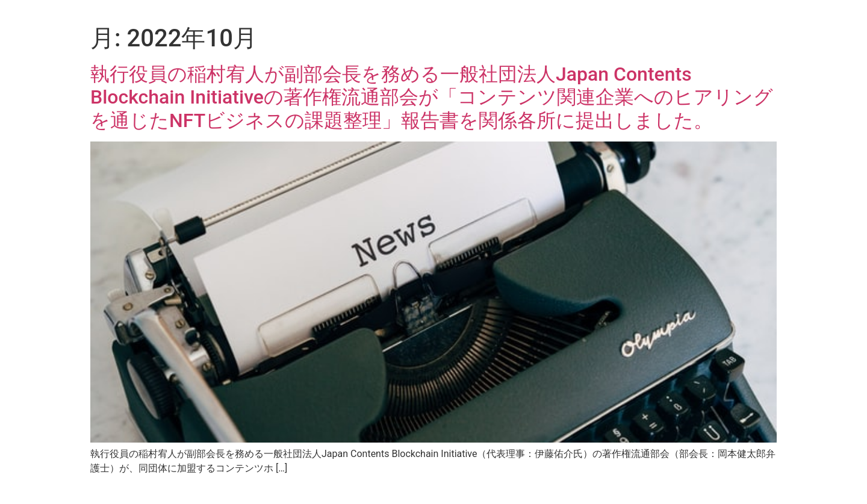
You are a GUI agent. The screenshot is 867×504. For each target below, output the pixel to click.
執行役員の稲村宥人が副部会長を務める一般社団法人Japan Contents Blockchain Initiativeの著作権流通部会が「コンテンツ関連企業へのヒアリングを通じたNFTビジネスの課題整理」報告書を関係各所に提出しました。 (432, 97)
